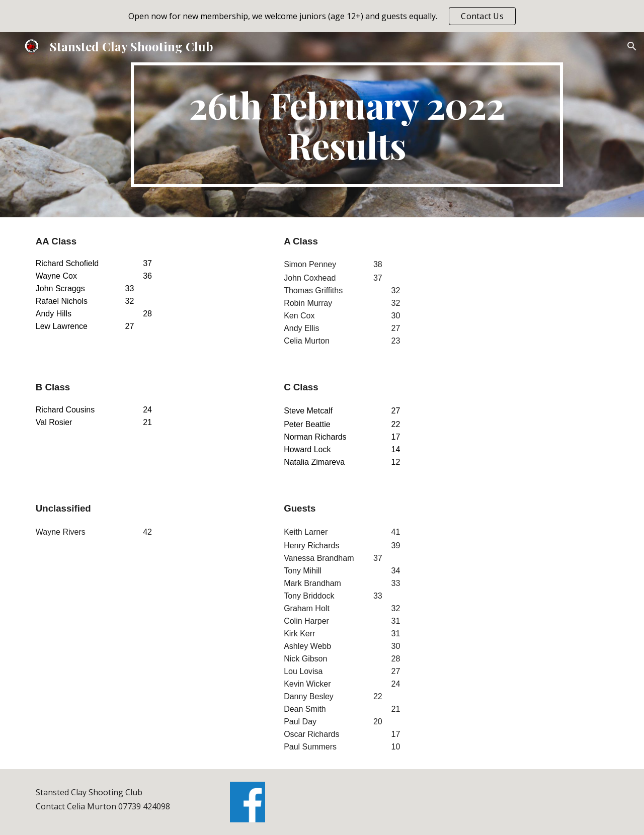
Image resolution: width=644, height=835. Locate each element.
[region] (322, 16)
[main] (347, 125)
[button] (632, 46)
